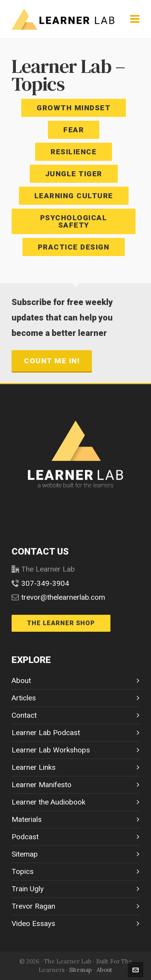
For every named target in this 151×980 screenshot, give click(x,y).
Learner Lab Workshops (51, 750)
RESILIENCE (74, 152)
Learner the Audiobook (48, 802)
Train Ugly (28, 889)
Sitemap (25, 854)
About (21, 681)
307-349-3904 (45, 583)
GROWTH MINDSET (74, 108)
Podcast (25, 837)
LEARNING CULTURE (74, 196)
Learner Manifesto (42, 785)
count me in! (52, 361)
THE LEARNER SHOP (61, 623)
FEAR (74, 130)
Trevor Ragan (33, 906)
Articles (24, 698)
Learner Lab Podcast (46, 733)
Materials (27, 819)
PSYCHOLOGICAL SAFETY (74, 221)
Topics (23, 871)
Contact (24, 715)
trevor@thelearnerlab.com (63, 597)
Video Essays (33, 923)
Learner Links (34, 767)
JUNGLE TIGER (74, 174)
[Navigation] (135, 19)
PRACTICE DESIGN (74, 247)
